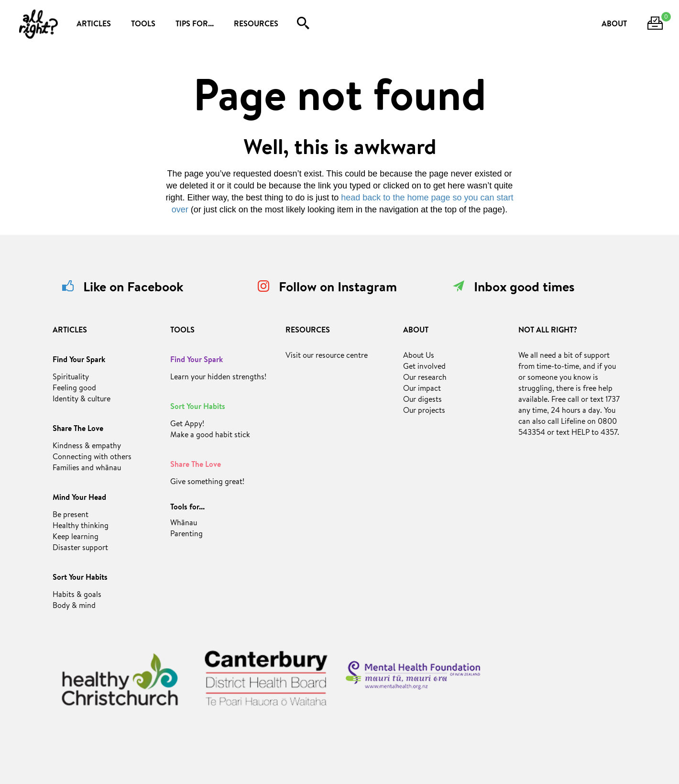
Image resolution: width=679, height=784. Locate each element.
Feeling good (74, 389)
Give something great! (207, 483)
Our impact (422, 389)
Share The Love (78, 430)
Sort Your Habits (80, 578)
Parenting (186, 535)
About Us (419, 356)
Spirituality (71, 378)
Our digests (422, 400)
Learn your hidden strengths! (218, 378)
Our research (425, 378)
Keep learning (76, 538)
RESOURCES (256, 25)
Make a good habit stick (210, 436)
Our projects (424, 411)
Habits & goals (77, 596)
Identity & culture (82, 400)
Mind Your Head (79, 498)
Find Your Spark (79, 361)
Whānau (184, 524)
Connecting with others (92, 458)
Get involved (424, 367)
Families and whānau (87, 469)
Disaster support (80, 549)
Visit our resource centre (327, 356)
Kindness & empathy (87, 447)
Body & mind (74, 607)
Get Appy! (187, 425)
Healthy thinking (81, 527)
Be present (71, 516)
